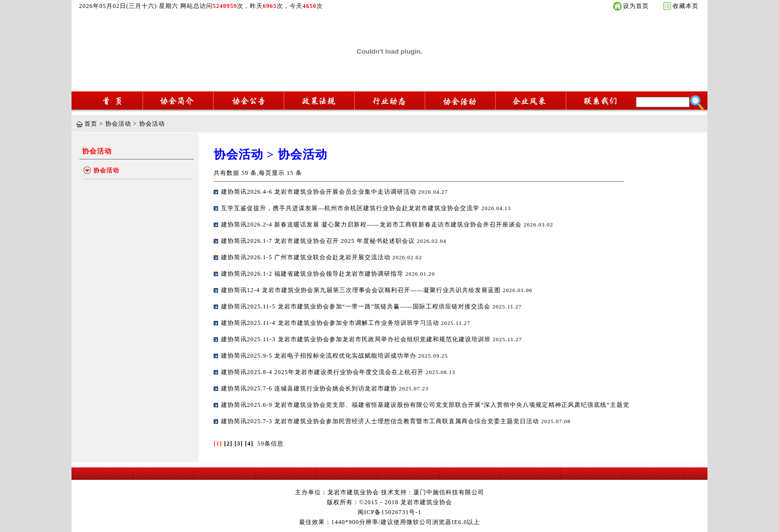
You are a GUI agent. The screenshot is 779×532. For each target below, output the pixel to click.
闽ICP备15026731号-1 (390, 512)
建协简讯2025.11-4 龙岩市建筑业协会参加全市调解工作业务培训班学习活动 (331, 323)
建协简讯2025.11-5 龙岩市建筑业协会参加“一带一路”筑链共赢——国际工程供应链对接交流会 (357, 306)
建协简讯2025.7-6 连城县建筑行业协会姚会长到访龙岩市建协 (310, 388)
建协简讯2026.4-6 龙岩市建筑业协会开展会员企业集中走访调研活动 (320, 192)
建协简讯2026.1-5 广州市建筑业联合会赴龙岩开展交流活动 (307, 257)
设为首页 (636, 6)
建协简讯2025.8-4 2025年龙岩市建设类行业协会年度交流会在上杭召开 (323, 372)
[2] (228, 444)
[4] (249, 444)
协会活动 (118, 124)
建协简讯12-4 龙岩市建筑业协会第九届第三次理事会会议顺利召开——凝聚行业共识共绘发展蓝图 (362, 290)
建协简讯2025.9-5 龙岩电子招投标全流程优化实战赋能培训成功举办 (320, 356)
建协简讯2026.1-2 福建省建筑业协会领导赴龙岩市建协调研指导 (313, 274)
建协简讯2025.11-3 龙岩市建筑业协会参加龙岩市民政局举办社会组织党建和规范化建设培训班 (357, 339)
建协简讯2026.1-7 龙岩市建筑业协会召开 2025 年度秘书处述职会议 (319, 241)
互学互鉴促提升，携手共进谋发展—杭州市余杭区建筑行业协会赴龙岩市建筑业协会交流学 (351, 208)
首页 (91, 124)
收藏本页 (686, 6)
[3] (239, 444)
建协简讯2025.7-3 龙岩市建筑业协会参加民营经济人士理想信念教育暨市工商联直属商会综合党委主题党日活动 (381, 421)
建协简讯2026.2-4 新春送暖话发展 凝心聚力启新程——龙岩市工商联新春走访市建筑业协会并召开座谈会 (372, 225)
